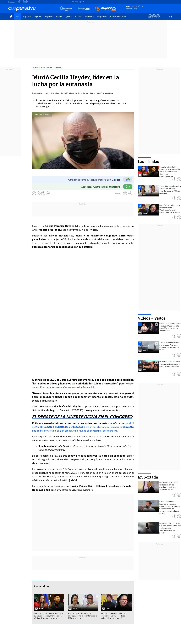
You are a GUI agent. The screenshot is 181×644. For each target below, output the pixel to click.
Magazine (27, 16)
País (18, 16)
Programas (102, 16)
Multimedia (89, 16)
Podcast (78, 16)
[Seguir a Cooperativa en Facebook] (20, 2)
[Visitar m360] (154, 19)
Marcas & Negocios (118, 16)
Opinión (68, 16)
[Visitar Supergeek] (158, 19)
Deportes (38, 16)
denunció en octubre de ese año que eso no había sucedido (64, 387)
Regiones (49, 16)
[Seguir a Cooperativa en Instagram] (27, 2)
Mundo (59, 16)
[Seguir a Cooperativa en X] (23, 2)
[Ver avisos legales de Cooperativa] (150, 19)
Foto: (36, 115)
